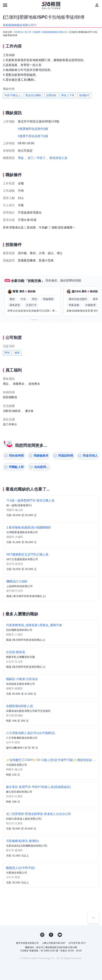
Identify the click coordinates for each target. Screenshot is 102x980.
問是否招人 (90, 456)
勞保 (7, 353)
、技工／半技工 (35, 158)
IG (42, 935)
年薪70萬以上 (13, 95)
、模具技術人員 (57, 158)
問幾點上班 (16, 467)
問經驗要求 (41, 456)
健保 (17, 353)
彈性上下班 (68, 95)
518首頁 (18, 32)
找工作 (28, 32)
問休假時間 (16, 456)
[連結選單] (5, 5)
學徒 (21, 158)
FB (51, 935)
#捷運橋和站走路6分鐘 (33, 129)
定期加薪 (51, 95)
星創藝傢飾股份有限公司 (55, 32)
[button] (34, 320)
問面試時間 (66, 456)
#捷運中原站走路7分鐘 (33, 136)
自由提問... (41, 467)
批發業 (37, 32)
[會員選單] (97, 5)
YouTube (60, 935)
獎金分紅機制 (33, 95)
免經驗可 (84, 95)
